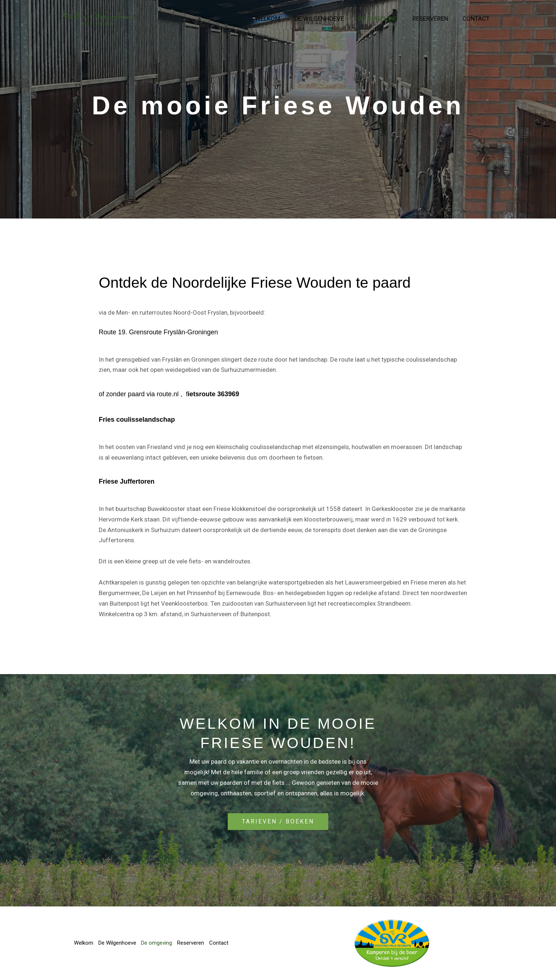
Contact (477, 19)
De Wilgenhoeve (325, 19)
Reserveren (433, 19)
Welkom (276, 19)
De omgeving (383, 19)
